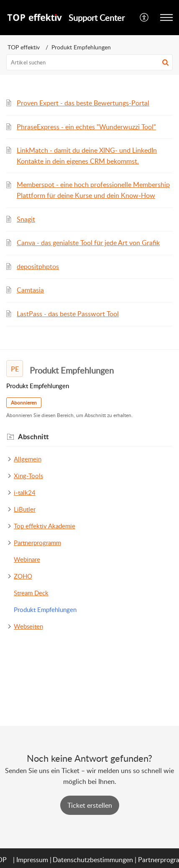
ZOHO (23, 576)
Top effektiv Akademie (45, 526)
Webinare (27, 559)
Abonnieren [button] (24, 403)
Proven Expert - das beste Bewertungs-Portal (83, 103)
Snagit (26, 219)
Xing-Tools (28, 476)
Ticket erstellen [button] (90, 805)
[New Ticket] (90, 805)
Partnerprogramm (37, 543)
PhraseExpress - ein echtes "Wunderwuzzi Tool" (86, 127)
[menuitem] (144, 18)
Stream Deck (31, 593)
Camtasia (30, 290)
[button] (144, 18)
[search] (89, 62)
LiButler (25, 509)
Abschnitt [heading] (33, 437)
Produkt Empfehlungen (45, 609)
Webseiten (28, 626)
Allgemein (28, 459)
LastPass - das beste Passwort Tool (68, 314)
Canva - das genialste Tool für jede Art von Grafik (88, 243)
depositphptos (38, 266)
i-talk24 (25, 492)
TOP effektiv (24, 47)
